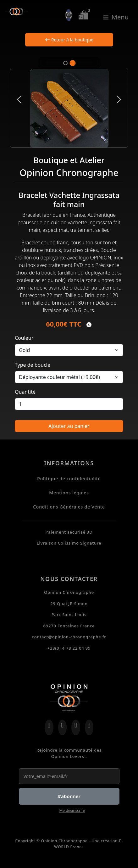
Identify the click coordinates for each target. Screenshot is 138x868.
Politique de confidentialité (69, 479)
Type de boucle (33, 365)
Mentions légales (69, 493)
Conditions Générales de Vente (69, 507)
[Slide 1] (65, 63)
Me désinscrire (72, 810)
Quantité (25, 392)
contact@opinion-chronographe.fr (69, 637)
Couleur (24, 338)
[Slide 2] (72, 63)
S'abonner (69, 796)
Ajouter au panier (69, 426)
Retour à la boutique (69, 40)
